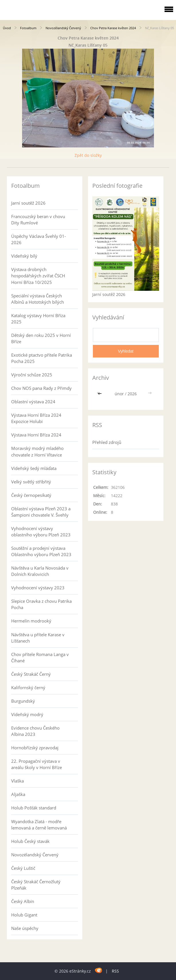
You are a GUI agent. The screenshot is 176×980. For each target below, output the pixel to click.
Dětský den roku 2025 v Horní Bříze (41, 338)
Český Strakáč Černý (31, 674)
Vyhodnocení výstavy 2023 (38, 588)
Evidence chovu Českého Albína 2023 (35, 731)
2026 (132, 394)
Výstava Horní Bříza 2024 (36, 435)
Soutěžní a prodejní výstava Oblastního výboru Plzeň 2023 (41, 551)
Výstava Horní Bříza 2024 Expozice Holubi (36, 418)
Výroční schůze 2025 (32, 375)
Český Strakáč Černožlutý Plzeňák (36, 885)
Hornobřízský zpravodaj (35, 748)
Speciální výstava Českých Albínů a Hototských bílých (38, 299)
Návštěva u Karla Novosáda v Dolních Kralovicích (40, 571)
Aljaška (18, 794)
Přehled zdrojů (107, 442)
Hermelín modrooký (31, 621)
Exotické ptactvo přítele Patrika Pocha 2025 (42, 358)
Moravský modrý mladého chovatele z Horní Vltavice (37, 451)
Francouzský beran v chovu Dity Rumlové (38, 220)
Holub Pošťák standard (34, 808)
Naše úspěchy (25, 928)
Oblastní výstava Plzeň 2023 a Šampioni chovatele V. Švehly (41, 512)
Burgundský (23, 701)
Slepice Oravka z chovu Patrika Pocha (41, 604)
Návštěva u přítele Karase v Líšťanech (38, 638)
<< (100, 394)
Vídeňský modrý (27, 714)
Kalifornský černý (28, 687)
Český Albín (23, 901)
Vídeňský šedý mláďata (34, 468)
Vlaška (17, 781)
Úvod (7, 28)
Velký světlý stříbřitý (31, 482)
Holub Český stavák (30, 841)
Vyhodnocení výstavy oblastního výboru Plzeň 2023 (41, 532)
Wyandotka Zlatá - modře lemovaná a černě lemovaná (39, 825)
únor (119, 394)
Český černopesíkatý (31, 495)
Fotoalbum (28, 28)
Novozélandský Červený (63, 28)
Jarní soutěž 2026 (28, 203)
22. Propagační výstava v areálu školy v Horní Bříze (37, 764)
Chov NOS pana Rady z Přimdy (41, 388)
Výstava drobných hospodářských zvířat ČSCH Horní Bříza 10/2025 (38, 276)
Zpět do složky (88, 155)
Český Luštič (23, 868)
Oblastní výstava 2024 (33, 402)
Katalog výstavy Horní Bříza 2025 (38, 319)
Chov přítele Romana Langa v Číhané (40, 657)
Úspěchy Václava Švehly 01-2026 (39, 239)
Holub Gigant (24, 915)
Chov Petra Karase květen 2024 (113, 28)
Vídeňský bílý (24, 256)
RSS (115, 971)
